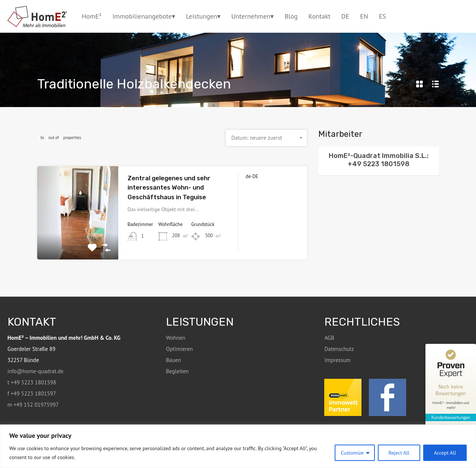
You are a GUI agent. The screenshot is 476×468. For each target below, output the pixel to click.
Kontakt (319, 16)
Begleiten (177, 371)
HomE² (92, 16)
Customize (352, 453)
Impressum (337, 360)
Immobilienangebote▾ (144, 16)
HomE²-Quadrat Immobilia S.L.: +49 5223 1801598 (379, 160)
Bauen (173, 360)
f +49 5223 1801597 (32, 393)
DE (345, 16)
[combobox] (266, 138)
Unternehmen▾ (253, 16)
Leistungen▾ (203, 16)
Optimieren (179, 349)
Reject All (399, 453)
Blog (291, 16)
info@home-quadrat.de (36, 371)
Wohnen (176, 338)
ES (382, 16)
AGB (329, 338)
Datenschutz (339, 349)
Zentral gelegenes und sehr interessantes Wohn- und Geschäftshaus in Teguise (169, 188)
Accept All (445, 453)
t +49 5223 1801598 (32, 382)
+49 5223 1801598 (452, 16)
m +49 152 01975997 (33, 405)
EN (364, 16)
